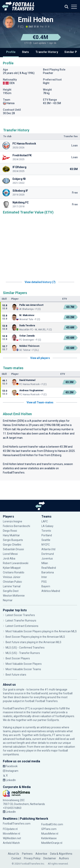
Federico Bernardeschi (16, 526)
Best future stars (16, 675)
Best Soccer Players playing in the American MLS (35, 637)
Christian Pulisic (12, 582)
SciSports (53, 720)
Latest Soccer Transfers (20, 615)
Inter (44, 577)
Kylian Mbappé (12, 568)
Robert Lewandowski (16, 563)
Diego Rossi (10, 531)
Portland (47, 535)
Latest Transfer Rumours (21, 621)
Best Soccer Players (18, 658)
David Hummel (27, 380)
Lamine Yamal (12, 586)
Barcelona (48, 572)
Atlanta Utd (48, 549)
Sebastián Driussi (13, 549)
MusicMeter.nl (50, 834)
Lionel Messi (11, 554)
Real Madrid (49, 568)
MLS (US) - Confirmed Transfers (25, 648)
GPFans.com (49, 829)
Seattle (46, 540)
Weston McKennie (14, 596)
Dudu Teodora (27, 326)
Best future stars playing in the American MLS (33, 642)
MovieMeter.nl (11, 834)
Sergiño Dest (11, 591)
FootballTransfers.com (17, 824)
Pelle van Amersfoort (31, 305)
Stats (26, 52)
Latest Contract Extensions (22, 626)
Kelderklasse (49, 838)
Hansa (7, 425)
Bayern (46, 586)
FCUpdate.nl (10, 829)
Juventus (47, 559)
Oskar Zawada (27, 336)
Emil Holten (36, 20)
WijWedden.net (12, 838)
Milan (45, 563)
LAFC (45, 521)
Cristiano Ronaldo (14, 572)
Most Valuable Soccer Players (24, 664)
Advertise (41, 854)
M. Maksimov (27, 315)
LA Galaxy (47, 526)
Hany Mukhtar (11, 535)
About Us (13, 854)
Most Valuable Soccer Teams (23, 669)
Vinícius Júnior (12, 577)
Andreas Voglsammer (31, 390)
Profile (11, 52)
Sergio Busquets (13, 540)
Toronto (46, 531)
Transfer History (47, 52)
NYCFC (46, 545)
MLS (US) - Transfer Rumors (23, 653)
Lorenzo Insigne (13, 521)
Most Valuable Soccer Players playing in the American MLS (41, 631)
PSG (44, 582)
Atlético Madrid (51, 591)
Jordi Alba (9, 559)
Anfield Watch (11, 843)
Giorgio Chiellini (12, 545)
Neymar (8, 600)
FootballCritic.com (52, 824)
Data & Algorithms (61, 854)
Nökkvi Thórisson (29, 346)
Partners (27, 854)
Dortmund (48, 554)
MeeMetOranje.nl (52, 843)
